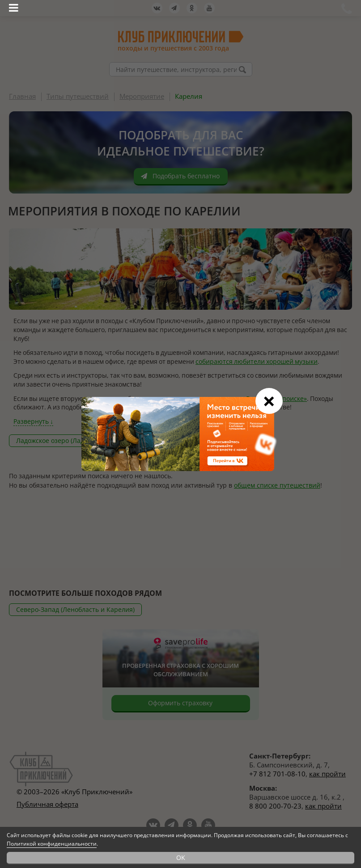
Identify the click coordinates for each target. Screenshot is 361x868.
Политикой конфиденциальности (52, 844)
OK (181, 857)
